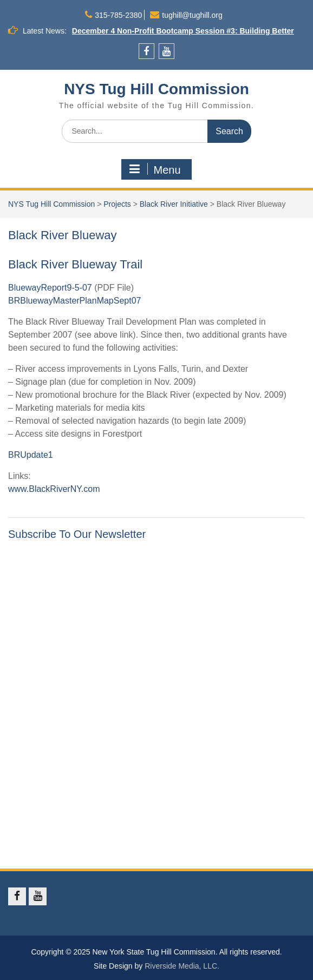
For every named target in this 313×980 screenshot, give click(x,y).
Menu (155, 169)
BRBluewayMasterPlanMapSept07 (74, 301)
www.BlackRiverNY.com (54, 489)
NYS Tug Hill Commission (156, 89)
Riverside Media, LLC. (182, 966)
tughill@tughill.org (192, 15)
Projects (117, 204)
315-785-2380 (118, 15)
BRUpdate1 (31, 455)
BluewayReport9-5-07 (50, 288)
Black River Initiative (174, 204)
